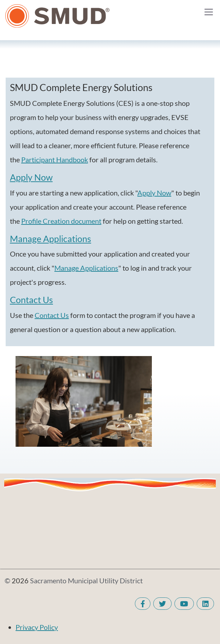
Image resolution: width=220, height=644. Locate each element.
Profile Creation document (61, 221)
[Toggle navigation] (209, 12)
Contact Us (31, 300)
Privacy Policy (37, 627)
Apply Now (31, 177)
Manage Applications (50, 239)
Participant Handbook (55, 160)
